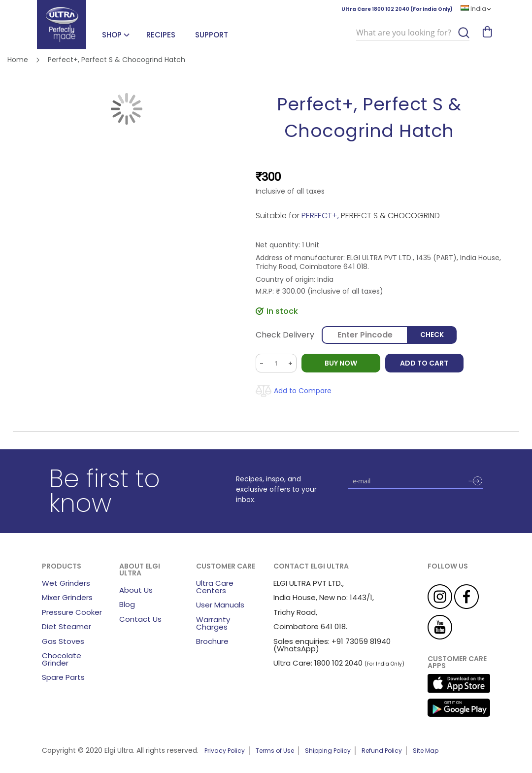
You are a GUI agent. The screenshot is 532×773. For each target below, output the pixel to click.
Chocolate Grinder (62, 659)
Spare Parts (63, 677)
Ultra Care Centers (215, 587)
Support (212, 35)
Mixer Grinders (67, 597)
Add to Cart (425, 363)
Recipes (161, 35)
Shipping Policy (328, 751)
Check (432, 335)
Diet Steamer (66, 626)
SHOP (112, 35)
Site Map (426, 751)
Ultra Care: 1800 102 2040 (318, 663)
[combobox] (413, 33)
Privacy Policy (225, 751)
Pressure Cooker (72, 612)
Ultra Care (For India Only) (397, 9)
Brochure (212, 641)
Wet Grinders (66, 583)
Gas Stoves (63, 641)
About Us (136, 590)
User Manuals (220, 605)
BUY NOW (341, 363)
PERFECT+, (321, 216)
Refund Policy (382, 751)
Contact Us (140, 619)
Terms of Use (275, 751)
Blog (127, 604)
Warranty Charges (213, 623)
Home (18, 60)
